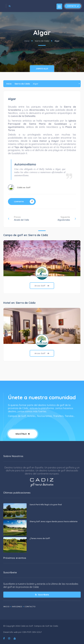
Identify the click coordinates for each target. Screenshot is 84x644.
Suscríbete (42, 595)
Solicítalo (23, 434)
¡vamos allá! (42, 69)
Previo (18, 218)
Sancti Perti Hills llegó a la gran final (46, 505)
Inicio (27, 41)
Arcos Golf (42, 286)
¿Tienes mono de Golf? (40, 538)
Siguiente (67, 218)
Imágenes (17, 607)
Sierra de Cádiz (42, 41)
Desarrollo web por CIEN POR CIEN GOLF (23, 632)
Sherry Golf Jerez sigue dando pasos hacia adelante (54, 521)
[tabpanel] (42, 269)
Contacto (73, 6)
